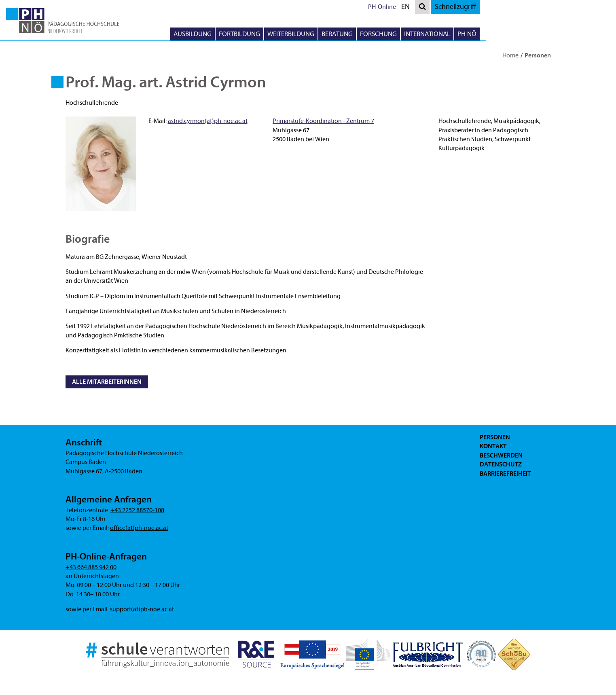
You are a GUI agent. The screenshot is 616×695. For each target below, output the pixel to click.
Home (510, 55)
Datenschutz (501, 464)
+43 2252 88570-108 (137, 510)
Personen (538, 55)
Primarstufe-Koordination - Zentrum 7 (323, 121)
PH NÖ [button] (552, 34)
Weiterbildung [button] (376, 34)
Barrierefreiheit (505, 474)
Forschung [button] (463, 34)
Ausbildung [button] (277, 34)
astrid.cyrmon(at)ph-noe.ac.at (208, 121)
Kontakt (493, 446)
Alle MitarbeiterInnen (107, 382)
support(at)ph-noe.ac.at (142, 609)
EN (492, 8)
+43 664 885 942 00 (91, 567)
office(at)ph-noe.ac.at (139, 528)
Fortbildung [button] (324, 34)
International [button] (512, 34)
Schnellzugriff (540, 7)
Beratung (422, 34)
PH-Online (467, 7)
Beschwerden (501, 456)
